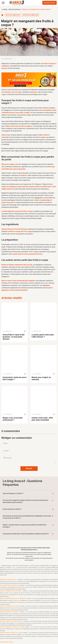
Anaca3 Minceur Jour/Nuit (10, 612)
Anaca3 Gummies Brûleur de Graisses (13, 598)
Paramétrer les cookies (6, 642)
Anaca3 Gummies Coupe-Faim (10, 606)
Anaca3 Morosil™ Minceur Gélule (12, 621)
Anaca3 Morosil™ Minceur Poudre (12, 627)
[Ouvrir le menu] (3, 3)
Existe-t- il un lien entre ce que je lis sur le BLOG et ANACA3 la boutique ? (25, 526)
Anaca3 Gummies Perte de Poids (11, 591)
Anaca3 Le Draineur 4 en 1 (9, 580)
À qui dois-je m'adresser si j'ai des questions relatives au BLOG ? (26, 534)
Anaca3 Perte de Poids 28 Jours (11, 633)
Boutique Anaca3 (50, 3)
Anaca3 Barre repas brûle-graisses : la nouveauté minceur (14, 337)
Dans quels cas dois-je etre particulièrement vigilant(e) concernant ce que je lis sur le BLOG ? (27, 517)
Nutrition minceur (31, 15)
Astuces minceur (13, 15)
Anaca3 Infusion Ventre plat (10, 585)
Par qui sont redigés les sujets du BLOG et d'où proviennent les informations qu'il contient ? (25, 501)
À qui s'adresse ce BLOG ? (12, 509)
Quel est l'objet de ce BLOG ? (13, 494)
